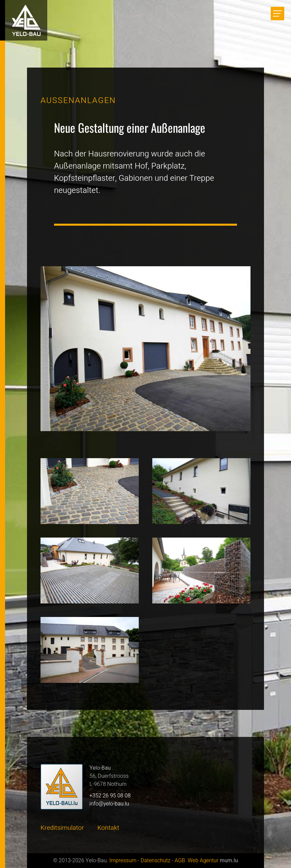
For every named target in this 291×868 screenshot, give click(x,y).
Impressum (123, 861)
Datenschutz (155, 861)
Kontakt (108, 828)
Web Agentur (203, 861)
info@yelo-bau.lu (109, 804)
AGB (180, 861)
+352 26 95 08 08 (110, 796)
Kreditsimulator (62, 828)
